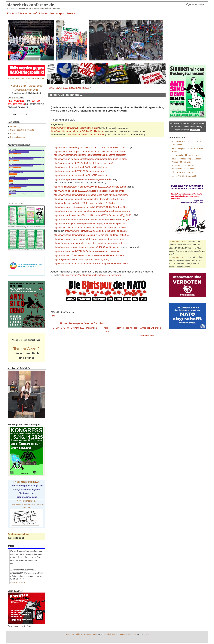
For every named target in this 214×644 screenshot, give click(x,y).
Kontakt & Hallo (17, 13)
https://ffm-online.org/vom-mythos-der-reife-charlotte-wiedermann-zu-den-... (90, 243)
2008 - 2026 (55, 88)
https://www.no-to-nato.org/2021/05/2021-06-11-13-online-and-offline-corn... (90, 148)
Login (134, 634)
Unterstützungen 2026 (27, 90)
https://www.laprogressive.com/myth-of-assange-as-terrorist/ (83, 179)
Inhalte (43, 13)
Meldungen (57, 13)
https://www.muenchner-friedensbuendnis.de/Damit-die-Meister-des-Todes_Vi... (92, 219)
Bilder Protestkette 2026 (182, 172)
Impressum (69, 634)
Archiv (13, 133)
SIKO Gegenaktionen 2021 (76, 88)
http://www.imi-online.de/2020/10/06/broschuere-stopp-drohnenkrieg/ (87, 251)
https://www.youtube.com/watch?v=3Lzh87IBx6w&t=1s (80, 167)
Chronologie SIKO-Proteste (22, 130)
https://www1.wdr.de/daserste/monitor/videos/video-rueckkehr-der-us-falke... (91, 228)
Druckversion (147, 336)
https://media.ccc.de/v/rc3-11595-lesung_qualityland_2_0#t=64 (84, 203)
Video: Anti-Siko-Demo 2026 (184, 176)
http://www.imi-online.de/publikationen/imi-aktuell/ (75, 128)
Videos (79, 634)
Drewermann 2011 (177, 242)
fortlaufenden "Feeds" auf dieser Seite (86, 135)
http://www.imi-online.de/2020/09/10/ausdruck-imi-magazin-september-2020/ (91, 264)
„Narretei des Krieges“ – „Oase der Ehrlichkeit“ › (140, 328)
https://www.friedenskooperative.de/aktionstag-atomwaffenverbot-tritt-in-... (90, 199)
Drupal (147, 634)
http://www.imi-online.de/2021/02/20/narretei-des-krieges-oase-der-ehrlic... (90, 191)
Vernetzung (15, 126)
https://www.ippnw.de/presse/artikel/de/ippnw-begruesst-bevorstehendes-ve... (91, 239)
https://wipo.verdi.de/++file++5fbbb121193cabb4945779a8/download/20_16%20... (93, 215)
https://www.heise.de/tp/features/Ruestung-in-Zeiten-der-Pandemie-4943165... (92, 235)
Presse (71, 13)
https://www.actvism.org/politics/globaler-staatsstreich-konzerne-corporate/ (90, 155)
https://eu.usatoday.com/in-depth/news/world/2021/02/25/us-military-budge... (91, 187)
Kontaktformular (91, 634)
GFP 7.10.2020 (18, 582)
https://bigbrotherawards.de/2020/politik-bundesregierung (82, 259)
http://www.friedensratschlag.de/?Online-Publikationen (77, 131)
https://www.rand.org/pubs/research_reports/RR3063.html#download (87, 247)
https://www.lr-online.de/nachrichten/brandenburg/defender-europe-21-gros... (91, 159)
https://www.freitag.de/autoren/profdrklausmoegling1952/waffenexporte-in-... (91, 224)
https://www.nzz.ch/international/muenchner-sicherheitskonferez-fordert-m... (90, 255)
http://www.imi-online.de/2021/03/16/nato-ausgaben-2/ (80, 171)
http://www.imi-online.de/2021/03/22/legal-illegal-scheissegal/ (83, 163)
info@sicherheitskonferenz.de (117, 634)
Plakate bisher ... (17, 137)
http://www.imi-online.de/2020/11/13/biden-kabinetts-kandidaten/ (96, 231)
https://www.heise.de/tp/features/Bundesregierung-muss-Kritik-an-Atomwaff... (91, 195)
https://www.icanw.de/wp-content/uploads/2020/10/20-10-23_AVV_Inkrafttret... (92, 207)
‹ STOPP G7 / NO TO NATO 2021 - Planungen (74, 328)
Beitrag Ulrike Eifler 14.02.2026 (185, 155)
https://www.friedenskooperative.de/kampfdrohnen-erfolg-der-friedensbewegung (92, 211)
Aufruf (33, 13)
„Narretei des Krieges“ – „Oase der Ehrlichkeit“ (82, 323)
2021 (54, 316)
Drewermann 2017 (177, 257)
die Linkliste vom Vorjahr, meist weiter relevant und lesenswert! (92, 275)
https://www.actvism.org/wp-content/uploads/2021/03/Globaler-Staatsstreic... (91, 152)
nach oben (106, 329)
